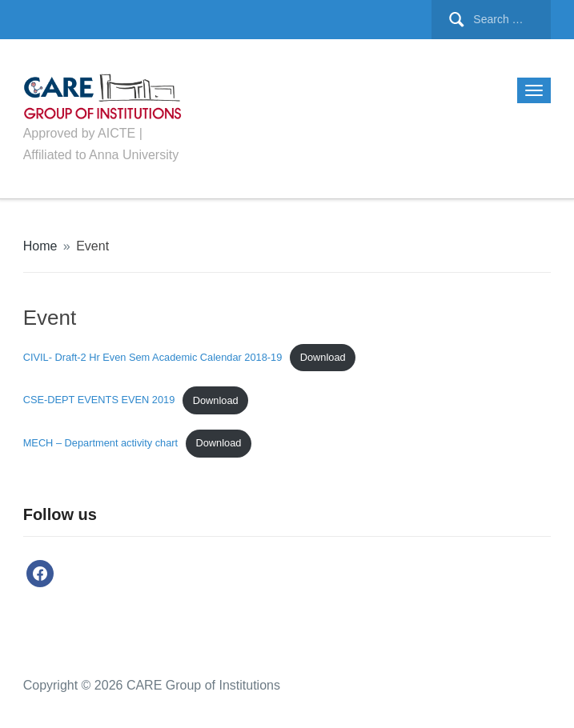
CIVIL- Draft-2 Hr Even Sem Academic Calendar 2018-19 (153, 357)
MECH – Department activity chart (100, 443)
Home (40, 246)
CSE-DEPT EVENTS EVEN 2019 (99, 400)
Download (323, 357)
